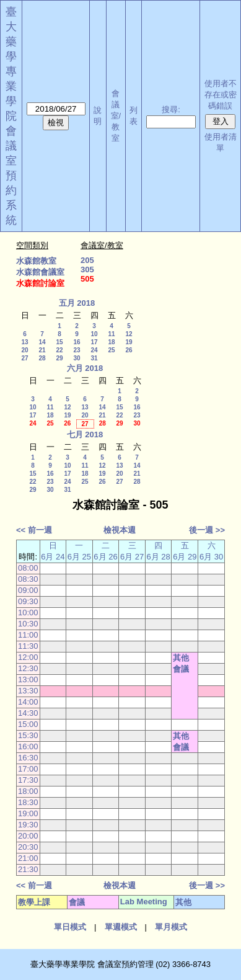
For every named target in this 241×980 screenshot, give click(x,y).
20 (24, 350)
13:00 (28, 679)
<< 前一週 (34, 530)
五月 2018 (77, 303)
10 (94, 334)
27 (24, 358)
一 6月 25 (79, 551)
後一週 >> (207, 530)
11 (111, 334)
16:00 (28, 746)
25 (111, 350)
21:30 (28, 869)
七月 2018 (85, 434)
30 (77, 358)
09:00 (28, 590)
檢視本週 (120, 530)
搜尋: (171, 109)
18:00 (28, 791)
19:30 (28, 825)
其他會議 (181, 663)
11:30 (28, 646)
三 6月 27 (132, 551)
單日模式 (70, 927)
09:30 (28, 601)
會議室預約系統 (11, 176)
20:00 (28, 836)
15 (59, 342)
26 (129, 350)
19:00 (28, 813)
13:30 (28, 691)
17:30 (28, 780)
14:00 (28, 702)
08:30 (28, 579)
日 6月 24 (53, 551)
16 (77, 342)
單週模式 (121, 927)
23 (77, 350)
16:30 (28, 758)
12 (129, 334)
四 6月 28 (158, 551)
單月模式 (171, 927)
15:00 (28, 724)
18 (111, 342)
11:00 (28, 635)
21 (42, 350)
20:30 (28, 847)
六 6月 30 (211, 551)
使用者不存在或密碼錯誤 (221, 95)
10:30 (28, 624)
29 (59, 358)
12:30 (28, 668)
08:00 (28, 568)
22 (59, 350)
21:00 (28, 858)
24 (94, 350)
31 (94, 358)
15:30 (28, 735)
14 (42, 342)
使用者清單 (221, 142)
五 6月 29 (185, 551)
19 (129, 342)
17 (94, 342)
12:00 (28, 657)
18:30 (28, 802)
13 (24, 342)
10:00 (28, 612)
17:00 (28, 769)
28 (42, 358)
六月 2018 (85, 368)
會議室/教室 (116, 116)
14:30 (28, 713)
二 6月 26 (105, 551)
